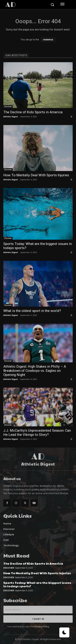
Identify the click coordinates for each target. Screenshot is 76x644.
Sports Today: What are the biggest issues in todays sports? (37, 584)
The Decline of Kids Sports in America (33, 112)
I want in (38, 619)
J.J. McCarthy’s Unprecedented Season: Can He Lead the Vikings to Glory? (37, 433)
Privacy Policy (42, 626)
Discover (8, 107)
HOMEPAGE (48, 40)
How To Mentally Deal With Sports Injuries (36, 175)
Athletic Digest (11, 117)
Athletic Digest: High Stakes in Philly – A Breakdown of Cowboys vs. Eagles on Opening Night (35, 371)
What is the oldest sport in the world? (32, 311)
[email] (38, 610)
